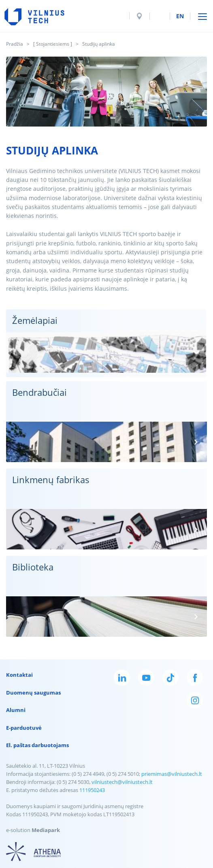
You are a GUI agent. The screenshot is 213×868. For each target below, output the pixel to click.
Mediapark (46, 830)
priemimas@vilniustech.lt (172, 774)
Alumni (16, 710)
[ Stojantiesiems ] (53, 44)
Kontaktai (19, 675)
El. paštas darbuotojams (37, 745)
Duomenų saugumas (33, 693)
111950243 (92, 790)
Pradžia (15, 44)
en (180, 16)
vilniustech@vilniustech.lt (122, 782)
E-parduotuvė (24, 728)
